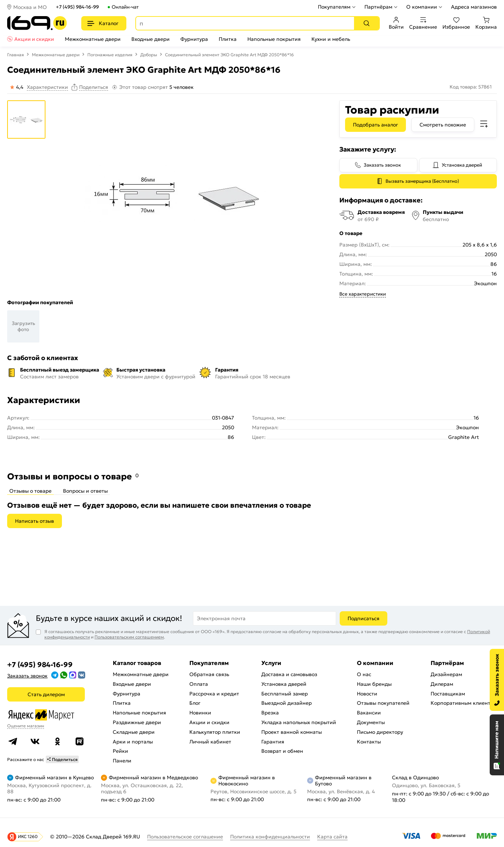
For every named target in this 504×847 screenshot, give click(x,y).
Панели (122, 761)
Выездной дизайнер (287, 703)
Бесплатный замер (285, 694)
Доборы (149, 55)
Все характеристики (363, 294)
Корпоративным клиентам (464, 703)
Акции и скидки (34, 39)
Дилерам (442, 684)
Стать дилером (46, 694)
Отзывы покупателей (383, 703)
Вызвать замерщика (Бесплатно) (422, 181)
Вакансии (369, 713)
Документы (371, 722)
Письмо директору (380, 732)
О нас (364, 674)
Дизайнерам (446, 674)
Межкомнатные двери (93, 39)
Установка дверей (462, 165)
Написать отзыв (35, 521)
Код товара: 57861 (471, 87)
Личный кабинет (210, 742)
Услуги (271, 663)
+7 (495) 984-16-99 (77, 7)
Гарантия (273, 742)
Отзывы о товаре (30, 491)
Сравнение (423, 23)
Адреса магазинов (474, 7)
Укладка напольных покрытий (299, 722)
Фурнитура (194, 39)
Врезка (270, 713)
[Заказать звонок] (497, 680)
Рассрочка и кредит (214, 694)
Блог (195, 703)
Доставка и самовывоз (289, 674)
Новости (367, 694)
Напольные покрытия (274, 39)
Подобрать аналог (375, 125)
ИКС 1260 (28, 836)
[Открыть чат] (497, 745)
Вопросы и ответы (85, 491)
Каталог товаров (137, 663)
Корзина (486, 23)
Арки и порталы (133, 742)
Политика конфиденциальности (270, 837)
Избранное (456, 23)
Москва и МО (30, 7)
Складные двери (134, 732)
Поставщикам (448, 694)
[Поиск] (367, 23)
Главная (16, 55)
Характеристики (47, 87)
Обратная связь (209, 674)
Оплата (199, 684)
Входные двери (151, 39)
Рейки (120, 751)
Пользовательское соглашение (185, 837)
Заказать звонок (382, 165)
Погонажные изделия (110, 55)
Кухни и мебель (331, 39)
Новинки (200, 713)
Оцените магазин (26, 726)
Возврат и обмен (282, 751)
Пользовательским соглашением (129, 637)
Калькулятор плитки (215, 732)
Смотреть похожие (443, 125)
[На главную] (37, 23)
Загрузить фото (23, 326)
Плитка (228, 39)
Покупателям (334, 7)
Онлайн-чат (125, 7)
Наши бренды (374, 684)
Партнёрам (378, 7)
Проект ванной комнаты (292, 732)
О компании (422, 7)
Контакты (369, 742)
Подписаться (364, 618)
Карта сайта (332, 837)
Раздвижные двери (137, 722)
